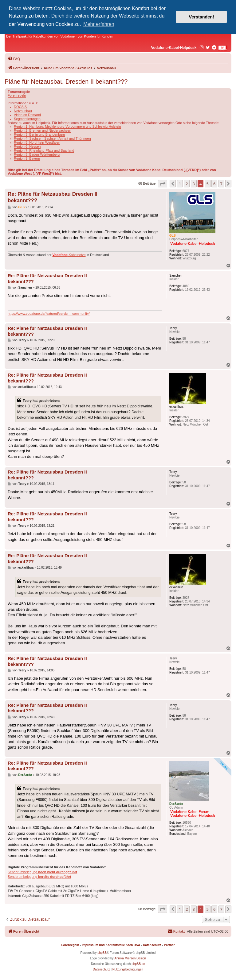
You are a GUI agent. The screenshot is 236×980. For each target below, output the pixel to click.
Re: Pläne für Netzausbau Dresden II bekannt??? (53, 197)
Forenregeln (17, 95)
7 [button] (221, 184)
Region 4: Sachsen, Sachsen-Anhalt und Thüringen (52, 138)
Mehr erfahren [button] (99, 24)
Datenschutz (152, 945)
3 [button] (194, 184)
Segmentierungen (27, 119)
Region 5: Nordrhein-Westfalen (37, 142)
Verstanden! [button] (202, 17)
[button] (163, 184)
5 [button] (208, 184)
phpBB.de (138, 964)
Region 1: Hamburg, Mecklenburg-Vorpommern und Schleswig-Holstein (67, 126)
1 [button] (180, 184)
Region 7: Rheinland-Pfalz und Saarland (44, 150)
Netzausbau (23, 111)
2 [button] (187, 184)
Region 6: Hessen (27, 146)
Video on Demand (27, 115)
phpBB (102, 953)
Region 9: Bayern (27, 158)
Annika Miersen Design (130, 958)
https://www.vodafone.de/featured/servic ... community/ (49, 314)
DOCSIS (20, 107)
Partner (169, 945)
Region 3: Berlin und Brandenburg (39, 134)
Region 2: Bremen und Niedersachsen (43, 130)
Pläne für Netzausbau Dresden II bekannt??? (66, 82)
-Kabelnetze (69, 255)
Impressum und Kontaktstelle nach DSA (111, 945)
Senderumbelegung (42, 872)
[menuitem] (14, 59)
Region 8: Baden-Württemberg (37, 154)
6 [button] (214, 184)
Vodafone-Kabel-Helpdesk (174, 48)
